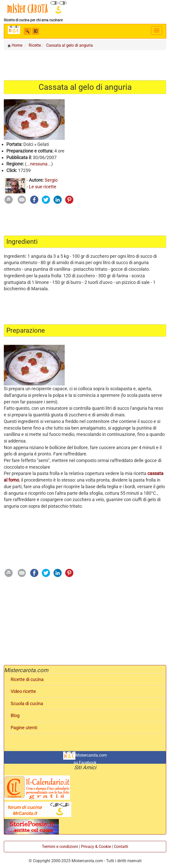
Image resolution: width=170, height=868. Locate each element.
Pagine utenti (24, 728)
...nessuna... (39, 164)
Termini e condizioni (60, 847)
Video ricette (23, 691)
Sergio (51, 180)
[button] (27, 31)
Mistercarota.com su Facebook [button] (85, 758)
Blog (15, 716)
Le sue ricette (43, 187)
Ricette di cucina (27, 679)
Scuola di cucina (27, 704)
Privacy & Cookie (96, 847)
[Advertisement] (85, 65)
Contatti (121, 847)
